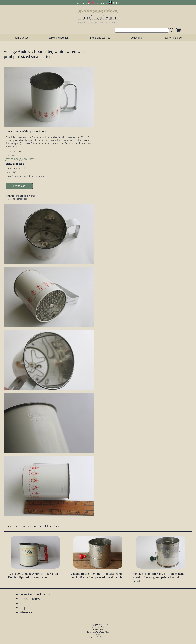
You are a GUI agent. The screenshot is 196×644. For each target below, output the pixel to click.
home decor (21, 38)
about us (26, 603)
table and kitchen (59, 38)
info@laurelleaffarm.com (98, 637)
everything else (173, 38)
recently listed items (35, 594)
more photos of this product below (27, 131)
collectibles (137, 38)
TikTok (116, 3)
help (23, 608)
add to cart (19, 186)
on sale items (30, 599)
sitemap (26, 612)
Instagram (99, 3)
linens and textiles (100, 38)
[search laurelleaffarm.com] (172, 30)
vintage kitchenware (18, 199)
